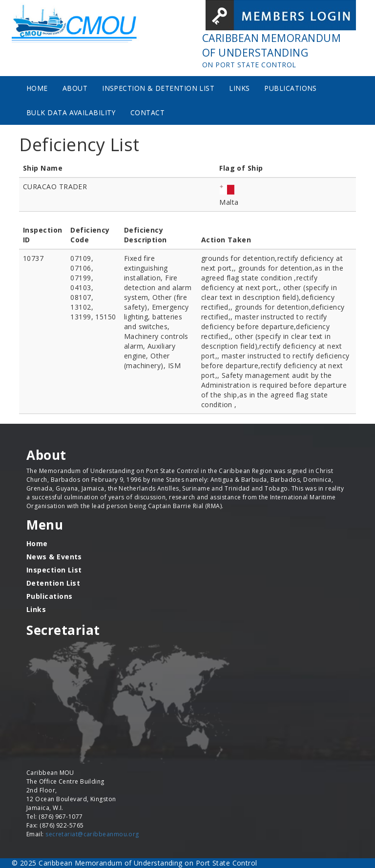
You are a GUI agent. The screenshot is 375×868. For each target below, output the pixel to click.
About (75, 88)
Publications (290, 88)
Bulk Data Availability (71, 112)
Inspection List (54, 570)
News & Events (54, 557)
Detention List (53, 583)
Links (239, 88)
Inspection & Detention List (158, 88)
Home (37, 88)
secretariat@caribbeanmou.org (92, 834)
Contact (147, 112)
